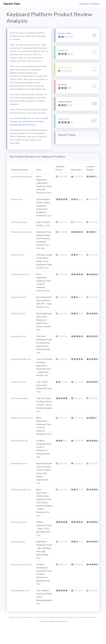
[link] (49, 210)
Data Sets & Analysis (89, 4)
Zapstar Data (12, 4)
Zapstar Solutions (56, 639)
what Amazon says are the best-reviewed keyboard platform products (29, 121)
